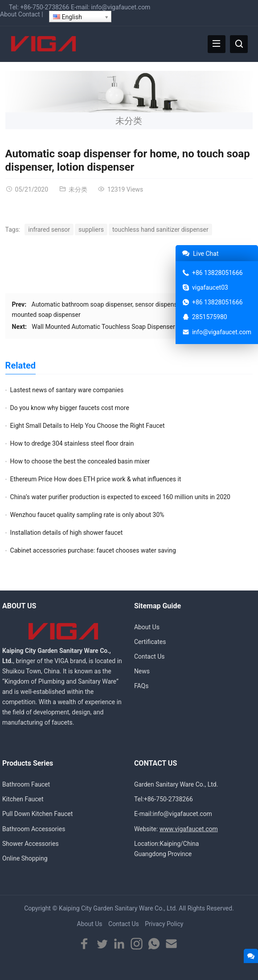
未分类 (129, 121)
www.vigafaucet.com (189, 829)
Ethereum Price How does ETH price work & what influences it (96, 479)
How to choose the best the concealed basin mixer (80, 461)
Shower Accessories (31, 844)
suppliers (91, 230)
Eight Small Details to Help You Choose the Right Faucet (88, 426)
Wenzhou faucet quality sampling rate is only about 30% (87, 515)
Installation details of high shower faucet (67, 533)
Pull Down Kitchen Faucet (37, 814)
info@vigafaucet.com (121, 7)
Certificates (150, 642)
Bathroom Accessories (34, 829)
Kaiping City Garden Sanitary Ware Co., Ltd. (118, 908)
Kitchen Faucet (23, 799)
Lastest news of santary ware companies (67, 390)
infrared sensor (49, 230)
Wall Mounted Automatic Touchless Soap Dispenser (103, 327)
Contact (29, 14)
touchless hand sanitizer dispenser (160, 230)
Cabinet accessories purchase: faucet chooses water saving (93, 550)
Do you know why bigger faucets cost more (70, 408)
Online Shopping (25, 858)
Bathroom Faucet (26, 784)
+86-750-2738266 (45, 7)
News (142, 671)
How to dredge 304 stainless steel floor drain (72, 443)
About (8, 14)
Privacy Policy (164, 924)
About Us (147, 627)
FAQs (141, 686)
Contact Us (149, 656)
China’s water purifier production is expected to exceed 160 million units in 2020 (120, 497)
